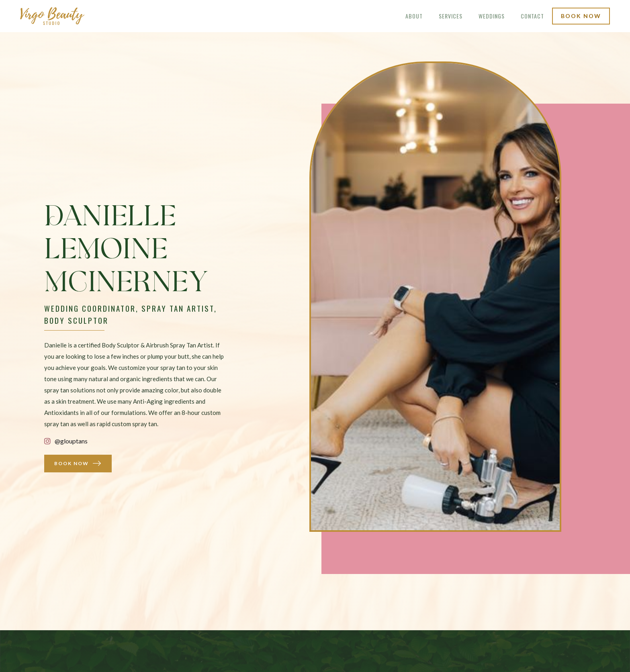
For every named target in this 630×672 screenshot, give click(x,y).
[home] (52, 16)
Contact (532, 16)
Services (451, 16)
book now (581, 16)
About (414, 16)
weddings (492, 16)
